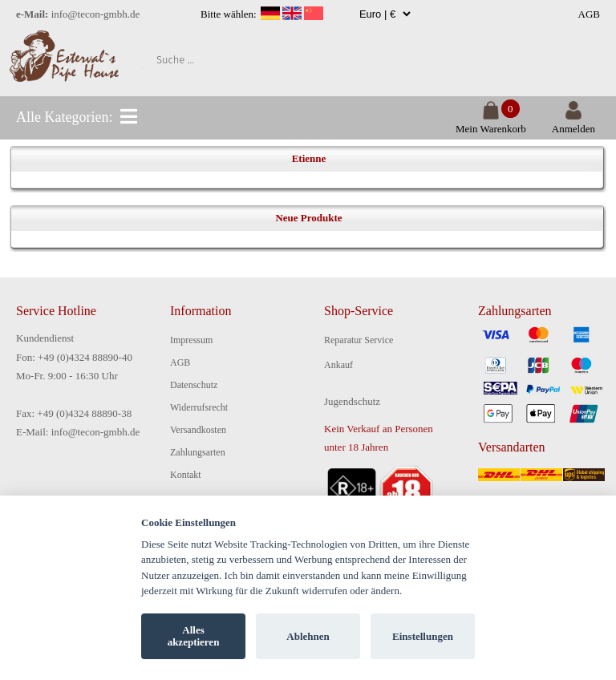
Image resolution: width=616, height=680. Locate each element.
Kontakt (186, 475)
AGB (589, 14)
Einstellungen (423, 636)
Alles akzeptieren (194, 636)
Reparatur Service (359, 340)
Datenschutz (194, 385)
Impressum (191, 340)
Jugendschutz (352, 401)
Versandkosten (198, 430)
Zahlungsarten (198, 452)
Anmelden (573, 122)
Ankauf (338, 365)
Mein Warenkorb (491, 122)
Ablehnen (308, 636)
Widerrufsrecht (199, 407)
